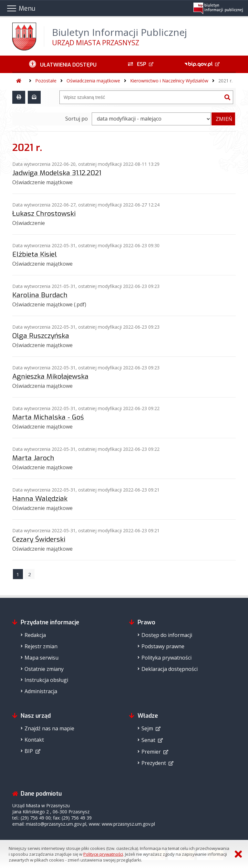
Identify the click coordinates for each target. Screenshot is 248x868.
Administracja (41, 691)
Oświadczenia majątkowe (93, 81)
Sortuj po (77, 119)
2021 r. (225, 81)
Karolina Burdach (40, 295)
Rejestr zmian (41, 646)
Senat (148, 740)
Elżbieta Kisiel (35, 254)
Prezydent (154, 763)
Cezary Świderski (39, 539)
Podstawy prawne (163, 646)
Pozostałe (46, 81)
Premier (151, 752)
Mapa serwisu (41, 658)
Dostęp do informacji (167, 635)
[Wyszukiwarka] (141, 97)
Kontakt (34, 740)
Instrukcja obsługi (46, 680)
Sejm (147, 728)
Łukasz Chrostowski (44, 214)
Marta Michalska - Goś (48, 417)
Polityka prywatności (166, 658)
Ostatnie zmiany (44, 669)
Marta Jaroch (33, 458)
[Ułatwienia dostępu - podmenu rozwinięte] (63, 64)
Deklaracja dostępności (170, 669)
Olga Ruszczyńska (41, 336)
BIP (29, 751)
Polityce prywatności (103, 854)
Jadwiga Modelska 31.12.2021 (57, 173)
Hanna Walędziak (40, 499)
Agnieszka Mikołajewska (50, 376)
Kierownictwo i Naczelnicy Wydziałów (169, 81)
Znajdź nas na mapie (49, 728)
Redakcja (35, 635)
